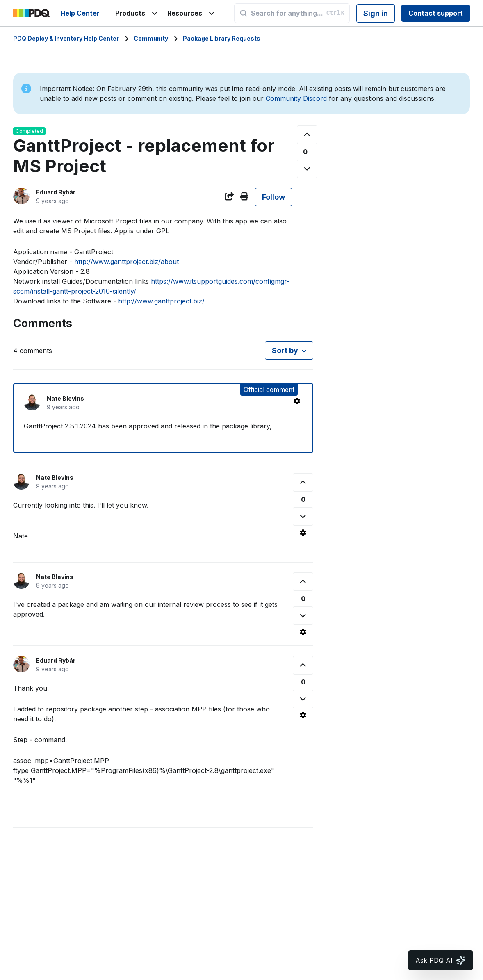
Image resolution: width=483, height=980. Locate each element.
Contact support (436, 13)
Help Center (80, 13)
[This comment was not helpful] (303, 516)
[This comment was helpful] (303, 482)
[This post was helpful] (307, 135)
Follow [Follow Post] (273, 197)
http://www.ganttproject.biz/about (126, 262)
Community (151, 38)
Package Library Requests (222, 38)
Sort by (285, 350)
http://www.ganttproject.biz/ (161, 301)
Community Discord (296, 98)
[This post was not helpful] (307, 169)
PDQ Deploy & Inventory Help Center (66, 38)
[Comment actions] (297, 401)
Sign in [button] (376, 13)
